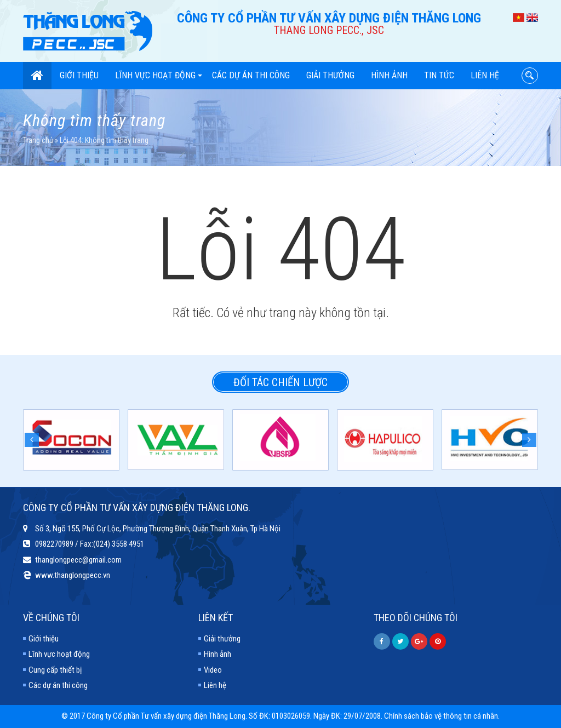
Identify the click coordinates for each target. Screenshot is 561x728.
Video (213, 670)
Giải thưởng (330, 75)
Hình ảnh (389, 75)
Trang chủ (38, 140)
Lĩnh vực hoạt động (159, 75)
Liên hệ (485, 75)
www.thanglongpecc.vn (73, 575)
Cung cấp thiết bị (55, 670)
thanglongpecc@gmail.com (78, 560)
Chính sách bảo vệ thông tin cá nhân (441, 716)
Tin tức (439, 75)
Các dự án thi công (251, 75)
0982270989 (54, 544)
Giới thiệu (79, 75)
